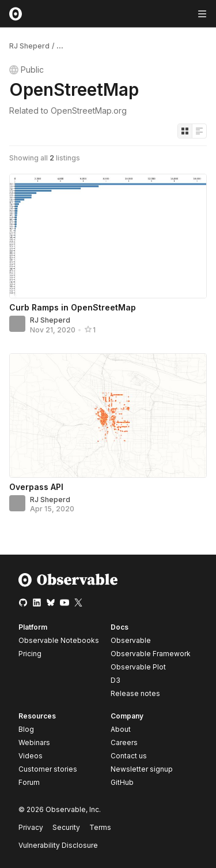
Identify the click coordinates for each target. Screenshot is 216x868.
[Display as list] (199, 131)
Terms (100, 827)
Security (66, 827)
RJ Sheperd (29, 46)
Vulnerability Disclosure (58, 845)
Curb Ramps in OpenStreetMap (73, 307)
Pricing (30, 654)
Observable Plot (138, 667)
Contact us (129, 756)
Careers (124, 742)
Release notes (135, 693)
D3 (115, 680)
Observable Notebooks (59, 640)
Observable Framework (151, 654)
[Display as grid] (185, 131)
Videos (31, 756)
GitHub (122, 782)
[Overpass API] (108, 416)
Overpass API (36, 487)
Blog (26, 729)
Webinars (34, 742)
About (121, 729)
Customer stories (48, 769)
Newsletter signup (142, 769)
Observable (131, 640)
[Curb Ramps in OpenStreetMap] (108, 236)
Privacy (31, 827)
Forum (29, 782)
